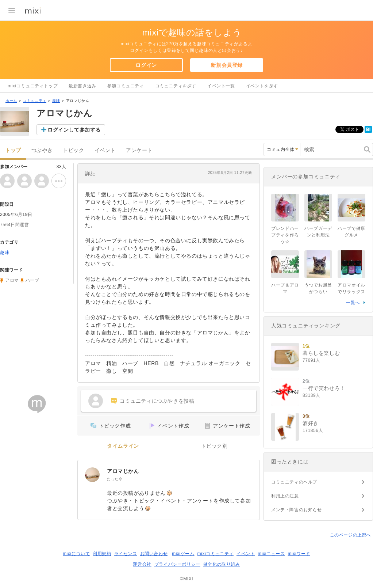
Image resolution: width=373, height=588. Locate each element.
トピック (73, 150)
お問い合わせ (154, 554)
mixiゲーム (183, 554)
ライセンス (126, 554)
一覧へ (353, 303)
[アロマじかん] (92, 475)
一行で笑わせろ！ (324, 388)
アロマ (12, 280)
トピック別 (214, 446)
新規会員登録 (227, 65)
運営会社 (142, 564)
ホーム (11, 101)
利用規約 (102, 554)
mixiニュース (271, 554)
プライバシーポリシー (177, 564)
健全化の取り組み (222, 564)
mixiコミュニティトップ (33, 86)
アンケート (139, 150)
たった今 (115, 479)
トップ (13, 150)
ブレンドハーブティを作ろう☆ (285, 235)
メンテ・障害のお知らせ (297, 510)
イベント (105, 150)
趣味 (56, 101)
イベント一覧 (221, 86)
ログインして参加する (74, 130)
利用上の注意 (285, 496)
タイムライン (123, 446)
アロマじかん (123, 471)
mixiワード (299, 554)
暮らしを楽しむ (321, 353)
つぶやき (42, 150)
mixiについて (76, 554)
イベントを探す (262, 86)
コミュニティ (35, 101)
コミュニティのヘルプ (294, 482)
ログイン (146, 65)
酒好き (311, 423)
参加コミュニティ (126, 86)
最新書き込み (82, 86)
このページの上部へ (351, 535)
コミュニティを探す (176, 86)
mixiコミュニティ (216, 554)
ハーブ (32, 280)
